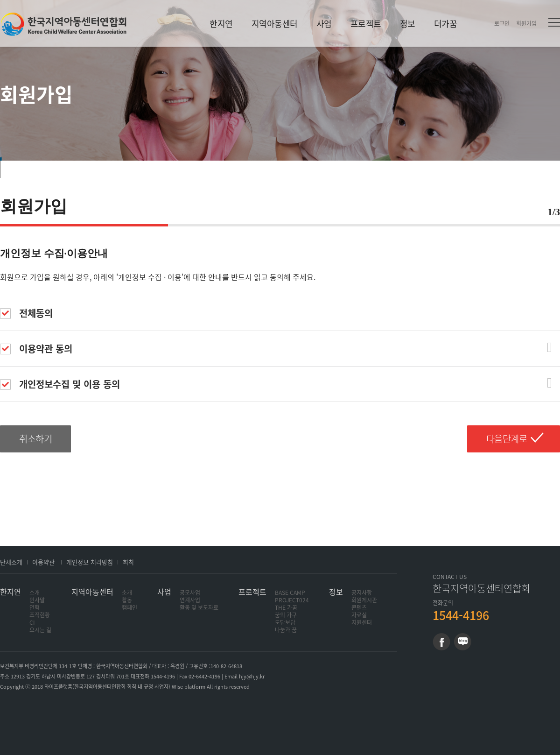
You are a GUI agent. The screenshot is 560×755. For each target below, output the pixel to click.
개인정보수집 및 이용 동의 (60, 384)
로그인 (502, 23)
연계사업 (190, 600)
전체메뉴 (554, 22)
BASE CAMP (290, 593)
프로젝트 (366, 24)
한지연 (64, 24)
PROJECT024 (292, 600)
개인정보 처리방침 (90, 562)
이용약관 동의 (36, 349)
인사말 (37, 600)
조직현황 (40, 615)
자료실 (359, 615)
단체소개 (11, 562)
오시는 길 (40, 630)
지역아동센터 (275, 24)
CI (32, 622)
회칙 (128, 562)
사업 (324, 24)
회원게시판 (364, 600)
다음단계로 (507, 439)
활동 (127, 600)
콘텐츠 (359, 607)
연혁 (35, 607)
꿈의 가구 (286, 615)
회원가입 (526, 23)
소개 (35, 593)
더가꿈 (446, 24)
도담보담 (285, 622)
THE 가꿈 (286, 607)
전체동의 (26, 313)
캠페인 (129, 607)
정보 (408, 24)
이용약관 (43, 562)
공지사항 (362, 593)
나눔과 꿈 (286, 630)
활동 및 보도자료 (199, 607)
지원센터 (362, 622)
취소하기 (35, 439)
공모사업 (190, 593)
